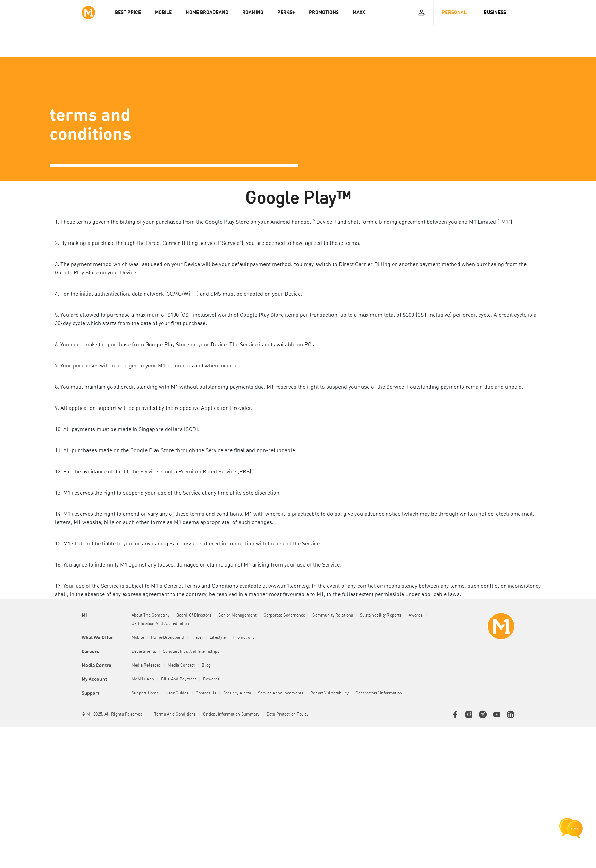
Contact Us (206, 693)
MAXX (359, 13)
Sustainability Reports (381, 615)
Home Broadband (167, 638)
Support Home (145, 693)
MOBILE (163, 13)
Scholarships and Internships (191, 652)
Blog (206, 666)
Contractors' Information (379, 693)
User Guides (177, 693)
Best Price (128, 13)
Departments (144, 652)
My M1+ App (143, 679)
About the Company (150, 615)
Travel (197, 638)
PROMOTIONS (324, 13)
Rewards (211, 679)
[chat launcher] (571, 828)
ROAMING (253, 13)
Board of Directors (194, 615)
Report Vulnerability (329, 693)
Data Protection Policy (287, 714)
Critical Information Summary (231, 714)
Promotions (244, 638)
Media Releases (146, 666)
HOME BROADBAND (207, 13)
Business (495, 13)
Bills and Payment (179, 679)
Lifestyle (218, 638)
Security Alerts (237, 693)
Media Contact (181, 666)
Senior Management (237, 615)
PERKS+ (286, 13)
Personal (454, 13)
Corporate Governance (284, 615)
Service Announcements (281, 693)
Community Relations (333, 615)
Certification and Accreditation (160, 624)
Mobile (138, 638)
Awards (416, 615)
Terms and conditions (175, 714)
